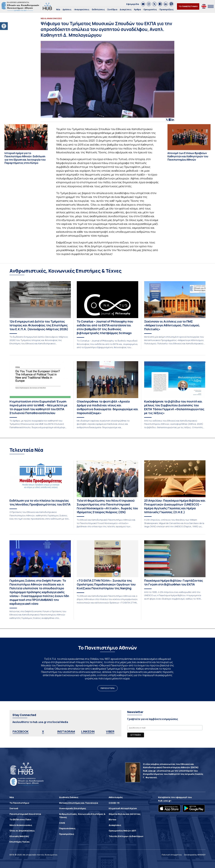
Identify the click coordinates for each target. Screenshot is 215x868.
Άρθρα (137, 9)
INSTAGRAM (66, 731)
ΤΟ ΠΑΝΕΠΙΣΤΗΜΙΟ (188, 6)
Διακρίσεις (126, 9)
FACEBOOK (21, 731)
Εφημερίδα (133, 4)
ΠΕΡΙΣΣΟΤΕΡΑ (107, 688)
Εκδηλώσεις (98, 9)
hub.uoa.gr (165, 801)
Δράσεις (67, 9)
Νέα (58, 9)
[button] (4, 26)
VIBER (110, 731)
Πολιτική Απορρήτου (172, 855)
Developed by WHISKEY (195, 855)
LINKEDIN (88, 731)
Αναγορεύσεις (82, 9)
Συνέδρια (112, 9)
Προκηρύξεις (167, 9)
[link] (143, 4)
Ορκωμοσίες (150, 9)
